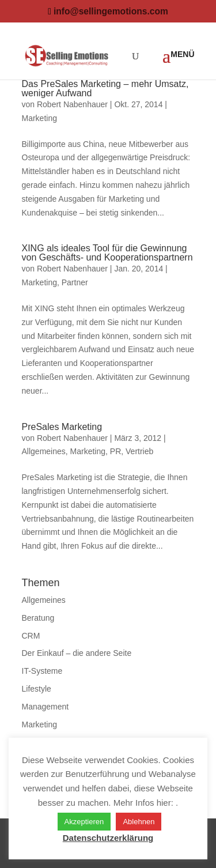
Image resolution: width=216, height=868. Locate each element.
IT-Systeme (42, 671)
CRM (31, 636)
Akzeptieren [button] (84, 822)
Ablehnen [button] (139, 822)
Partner (75, 282)
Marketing (39, 118)
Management (46, 707)
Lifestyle (37, 689)
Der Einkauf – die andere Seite (77, 653)
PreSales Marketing (62, 427)
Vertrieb (139, 451)
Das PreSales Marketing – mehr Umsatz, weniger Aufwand (105, 88)
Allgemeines (44, 451)
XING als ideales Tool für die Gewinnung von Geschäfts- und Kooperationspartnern (107, 253)
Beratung (38, 618)
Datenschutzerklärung (108, 838)
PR (115, 451)
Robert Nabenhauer (72, 104)
